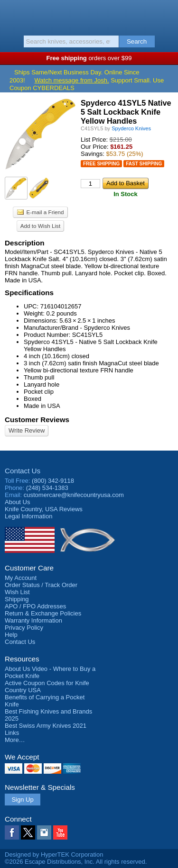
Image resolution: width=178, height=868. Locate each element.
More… (15, 740)
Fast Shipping (144, 164)
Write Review (27, 430)
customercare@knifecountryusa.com (74, 495)
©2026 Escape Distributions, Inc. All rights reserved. (76, 862)
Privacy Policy (24, 628)
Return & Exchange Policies (43, 613)
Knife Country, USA (89, 16)
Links (12, 733)
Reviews (44, 509)
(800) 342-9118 (53, 481)
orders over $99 (89, 58)
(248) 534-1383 (47, 488)
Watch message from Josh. (72, 80)
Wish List (17, 592)
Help (11, 635)
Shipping (17, 599)
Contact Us (23, 471)
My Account (21, 578)
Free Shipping (101, 164)
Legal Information (28, 516)
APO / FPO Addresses (35, 606)
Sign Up (22, 800)
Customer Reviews (37, 420)
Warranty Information (33, 620)
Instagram (44, 832)
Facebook (12, 832)
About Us (17, 502)
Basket (166, 15)
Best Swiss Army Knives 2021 (46, 726)
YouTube (60, 832)
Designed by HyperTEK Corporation (54, 854)
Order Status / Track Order (41, 585)
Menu (12, 15)
